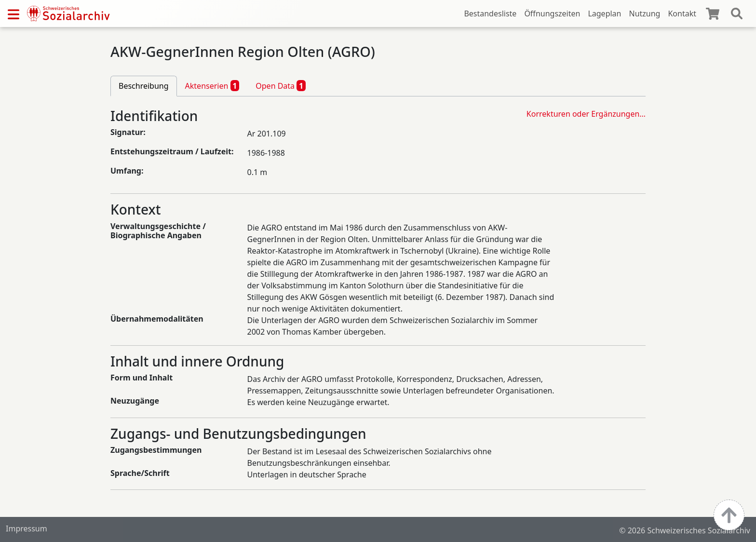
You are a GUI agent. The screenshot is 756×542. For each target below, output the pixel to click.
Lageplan (604, 14)
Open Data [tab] (281, 85)
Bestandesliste (490, 14)
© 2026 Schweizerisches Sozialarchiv (685, 530)
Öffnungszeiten (552, 14)
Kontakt (682, 14)
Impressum (27, 528)
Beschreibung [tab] (144, 86)
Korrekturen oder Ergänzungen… (586, 114)
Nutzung (644, 14)
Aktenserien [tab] (212, 85)
